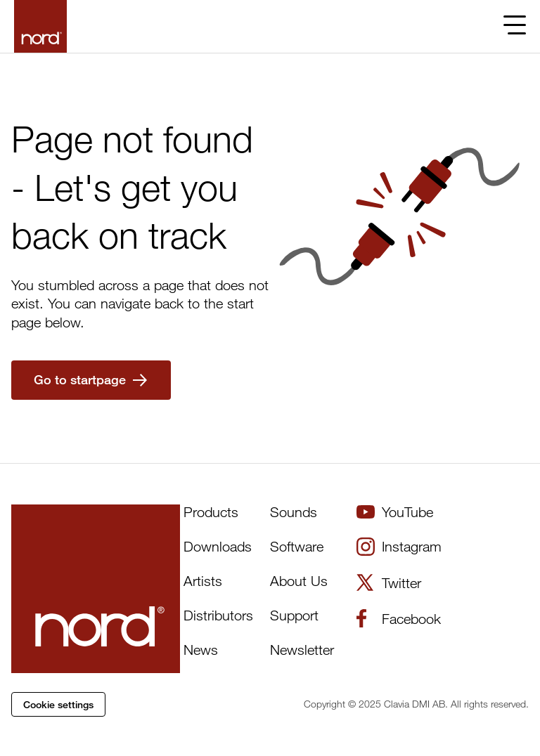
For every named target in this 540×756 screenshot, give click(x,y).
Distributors (218, 615)
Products (211, 512)
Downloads (218, 546)
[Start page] (40, 26)
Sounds (294, 512)
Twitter (389, 582)
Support (294, 615)
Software (297, 546)
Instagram (399, 547)
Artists (203, 581)
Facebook (399, 618)
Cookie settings (58, 704)
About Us (299, 581)
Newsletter (302, 650)
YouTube (395, 512)
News (201, 650)
